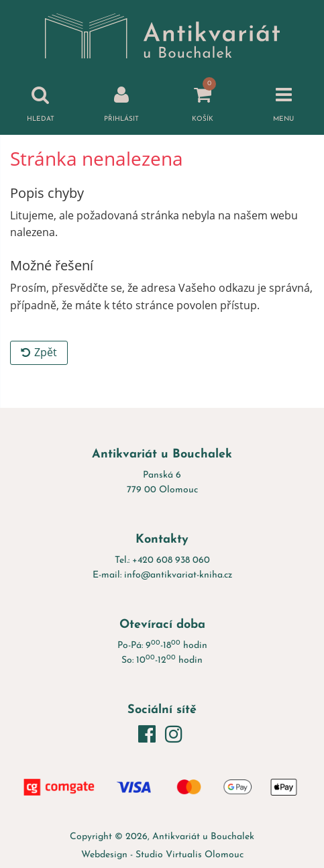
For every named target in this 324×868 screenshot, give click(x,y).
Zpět (39, 352)
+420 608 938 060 (171, 560)
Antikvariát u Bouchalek (203, 837)
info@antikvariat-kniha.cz (178, 575)
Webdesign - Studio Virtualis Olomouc (162, 855)
